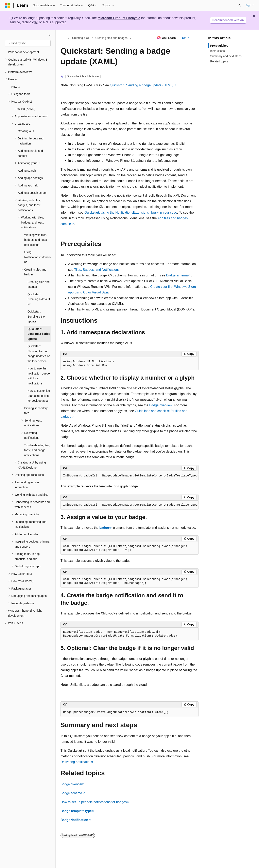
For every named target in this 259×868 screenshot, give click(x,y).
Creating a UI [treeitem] (26, 131)
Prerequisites (219, 46)
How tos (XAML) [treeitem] (25, 109)
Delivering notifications (77, 762)
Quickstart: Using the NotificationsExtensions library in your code (131, 212)
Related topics (219, 61)
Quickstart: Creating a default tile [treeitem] (39, 299)
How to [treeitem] (16, 87)
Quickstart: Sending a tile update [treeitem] (36, 316)
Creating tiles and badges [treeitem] (39, 284)
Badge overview (161, 405)
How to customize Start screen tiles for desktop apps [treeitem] (39, 396)
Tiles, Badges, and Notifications (97, 270)
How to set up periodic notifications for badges (94, 802)
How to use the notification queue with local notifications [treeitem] (39, 376)
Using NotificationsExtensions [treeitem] (37, 257)
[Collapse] (50, 35)
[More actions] (195, 38)
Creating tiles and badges (111, 38)
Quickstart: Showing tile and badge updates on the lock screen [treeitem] (39, 354)
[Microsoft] (7, 5)
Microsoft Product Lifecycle (119, 18)
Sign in (250, 5)
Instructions (218, 51)
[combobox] (28, 43)
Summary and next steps (226, 56)
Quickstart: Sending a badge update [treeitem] (39, 334)
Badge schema (177, 275)
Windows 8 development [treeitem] (24, 52)
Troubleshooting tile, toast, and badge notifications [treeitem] (37, 450)
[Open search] (240, 5)
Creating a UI (81, 38)
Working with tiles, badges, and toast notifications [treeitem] (36, 240)
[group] (129, 476)
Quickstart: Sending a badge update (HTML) (142, 85)
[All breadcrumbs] (64, 38)
